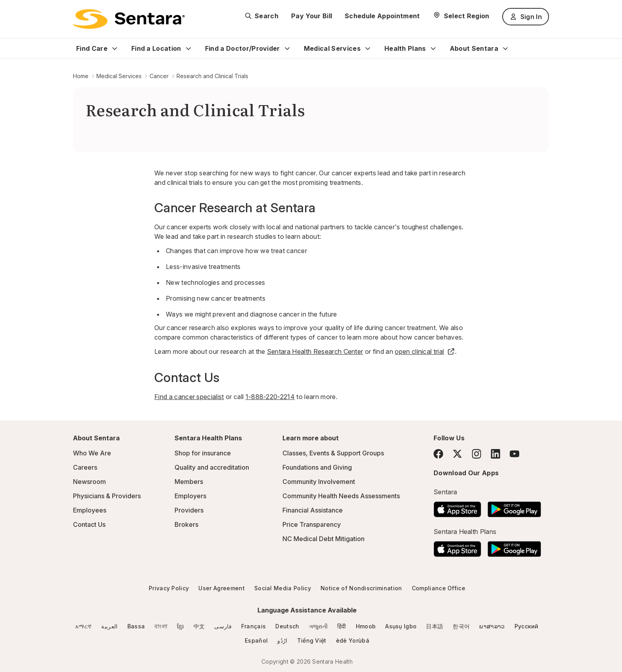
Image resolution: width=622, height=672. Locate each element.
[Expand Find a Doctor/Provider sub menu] (287, 48)
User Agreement (221, 588)
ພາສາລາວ (492, 626)
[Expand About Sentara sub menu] (505, 48)
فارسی (223, 626)
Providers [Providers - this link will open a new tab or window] (189, 510)
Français (254, 626)
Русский (527, 626)
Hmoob (366, 626)
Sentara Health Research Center (315, 351)
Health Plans (405, 48)
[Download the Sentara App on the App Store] (457, 507)
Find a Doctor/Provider (243, 48)
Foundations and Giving (317, 467)
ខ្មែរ (180, 626)
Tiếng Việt (312, 640)
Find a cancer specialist (189, 397)
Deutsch (287, 626)
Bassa (136, 626)
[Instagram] (476, 454)
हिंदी (342, 626)
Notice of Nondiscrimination (361, 588)
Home (81, 76)
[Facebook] (438, 454)
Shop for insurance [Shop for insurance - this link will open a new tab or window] (203, 453)
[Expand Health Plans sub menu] (433, 48)
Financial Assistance (313, 510)
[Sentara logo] (129, 19)
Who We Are (92, 453)
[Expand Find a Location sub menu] (188, 48)
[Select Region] (461, 16)
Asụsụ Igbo (401, 626)
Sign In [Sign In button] (526, 17)
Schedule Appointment (382, 16)
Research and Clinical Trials (212, 76)
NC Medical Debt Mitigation (323, 539)
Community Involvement (319, 482)
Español (256, 640)
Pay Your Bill (312, 16)
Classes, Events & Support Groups (333, 453)
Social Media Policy (283, 588)
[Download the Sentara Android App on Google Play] (514, 507)
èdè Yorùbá (353, 640)
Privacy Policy (169, 588)
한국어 (461, 626)
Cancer (159, 76)
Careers (85, 467)
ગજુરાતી (318, 626)
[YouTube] (514, 454)
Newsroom (89, 482)
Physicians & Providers (107, 496)
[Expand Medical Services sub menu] (368, 48)
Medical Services (332, 48)
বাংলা (161, 626)
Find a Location (156, 48)
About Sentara (474, 48)
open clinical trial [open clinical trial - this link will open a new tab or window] (425, 351)
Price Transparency (312, 524)
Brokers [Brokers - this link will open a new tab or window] (186, 524)
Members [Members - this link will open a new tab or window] (189, 482)
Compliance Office (439, 588)
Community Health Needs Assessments (341, 496)
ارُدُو (282, 640)
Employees (90, 510)
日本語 (435, 626)
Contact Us (89, 524)
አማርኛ (84, 626)
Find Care (92, 48)
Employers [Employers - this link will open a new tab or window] (190, 496)
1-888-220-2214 (270, 397)
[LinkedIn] (495, 454)
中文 (199, 626)
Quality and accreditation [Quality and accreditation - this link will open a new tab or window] (212, 467)
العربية (109, 626)
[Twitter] (457, 454)
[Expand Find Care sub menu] (115, 48)
